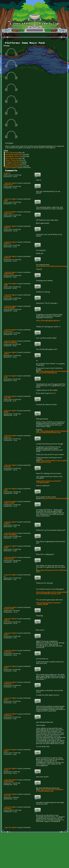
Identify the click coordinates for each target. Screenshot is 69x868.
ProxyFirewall (9, 609)
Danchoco (7, 244)
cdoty (6, 201)
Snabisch (7, 173)
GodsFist (7, 524)
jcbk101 (6, 635)
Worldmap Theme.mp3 (14, 155)
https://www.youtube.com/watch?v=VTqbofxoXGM (49, 482)
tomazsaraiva (9, 559)
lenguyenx (7, 437)
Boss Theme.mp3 (12, 158)
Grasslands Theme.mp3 (14, 157)
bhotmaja (7, 467)
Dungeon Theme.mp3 (13, 162)
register (14, 168)
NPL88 (6, 412)
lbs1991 (6, 770)
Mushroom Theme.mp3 (14, 166)
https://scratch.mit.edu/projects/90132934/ (52, 266)
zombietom (8, 652)
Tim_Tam (7, 796)
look (54, 393)
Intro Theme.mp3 (12, 153)
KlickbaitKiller (8, 781)
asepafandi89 (9, 274)
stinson (6, 354)
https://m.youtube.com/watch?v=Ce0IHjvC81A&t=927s (50, 791)
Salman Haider (9, 503)
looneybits (7, 297)
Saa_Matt (7, 398)
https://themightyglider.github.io (48, 321)
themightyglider (9, 308)
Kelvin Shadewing (10, 535)
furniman (7, 258)
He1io (6, 377)
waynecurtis (8, 185)
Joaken (6, 548)
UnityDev (7, 228)
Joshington (8, 809)
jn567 (6, 490)
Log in (7, 168)
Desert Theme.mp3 (12, 160)
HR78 (6, 285)
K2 (5, 576)
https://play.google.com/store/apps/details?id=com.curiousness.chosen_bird (52, 593)
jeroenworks (8, 331)
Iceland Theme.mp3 (13, 164)
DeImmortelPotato (10, 343)
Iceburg (6, 620)
